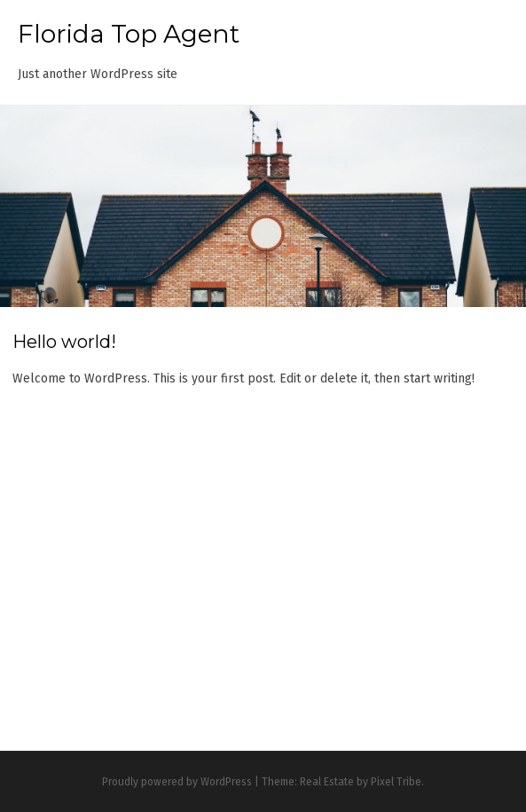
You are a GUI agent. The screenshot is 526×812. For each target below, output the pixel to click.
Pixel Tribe (396, 782)
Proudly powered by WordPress (177, 782)
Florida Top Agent (129, 34)
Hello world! (64, 342)
